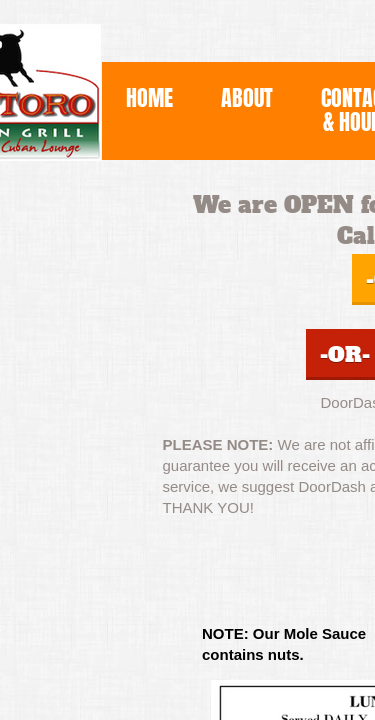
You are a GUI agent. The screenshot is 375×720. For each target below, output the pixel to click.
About (247, 97)
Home (149, 97)
